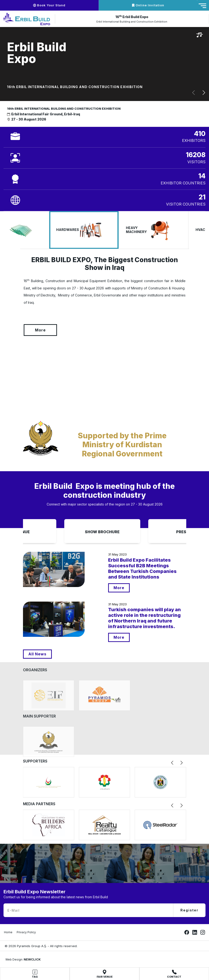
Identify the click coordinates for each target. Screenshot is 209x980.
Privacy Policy (26, 932)
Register (189, 910)
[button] (194, 93)
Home (8, 932)
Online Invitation (148, 5)
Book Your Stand (49, 5)
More (19, 330)
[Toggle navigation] (202, 6)
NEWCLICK (32, 959)
